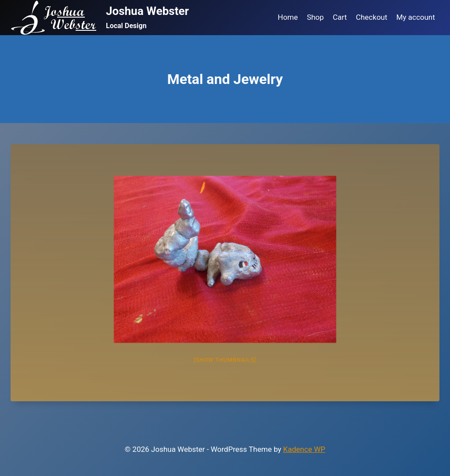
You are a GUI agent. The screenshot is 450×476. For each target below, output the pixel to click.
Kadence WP (304, 449)
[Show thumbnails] (225, 360)
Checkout (372, 17)
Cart (340, 17)
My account (416, 17)
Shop (315, 17)
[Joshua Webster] (100, 18)
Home (288, 17)
